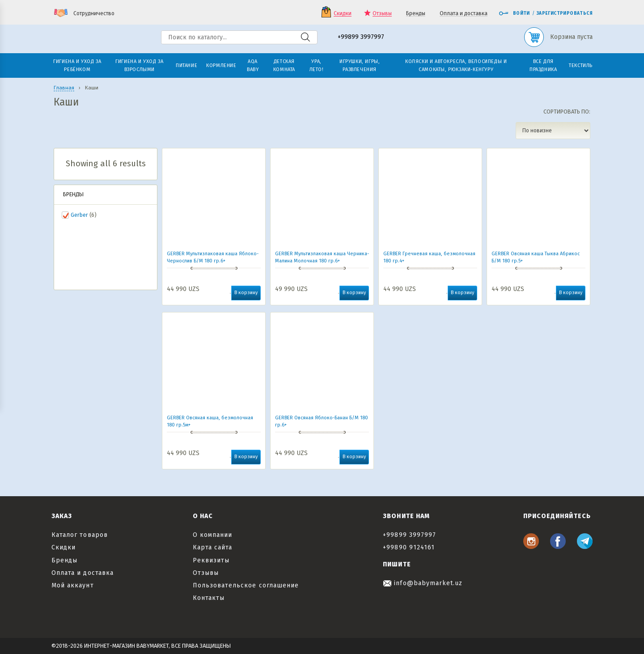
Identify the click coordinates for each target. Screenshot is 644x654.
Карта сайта (213, 547)
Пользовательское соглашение (246, 585)
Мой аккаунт (73, 585)
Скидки (343, 14)
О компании (213, 535)
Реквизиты (211, 560)
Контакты (209, 598)
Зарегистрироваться (565, 13)
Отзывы (382, 14)
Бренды (416, 14)
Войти (514, 13)
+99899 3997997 (361, 37)
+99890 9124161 (409, 547)
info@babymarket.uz (423, 583)
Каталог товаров (80, 535)
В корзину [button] (246, 293)
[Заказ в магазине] (553, 131)
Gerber (79, 215)
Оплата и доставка (464, 14)
